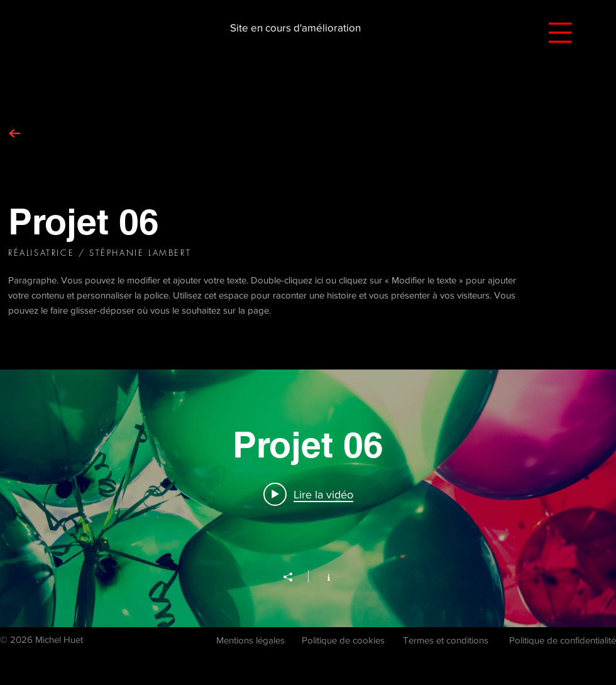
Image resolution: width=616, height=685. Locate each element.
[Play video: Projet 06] (308, 494)
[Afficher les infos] (322, 576)
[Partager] (294, 577)
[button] (560, 33)
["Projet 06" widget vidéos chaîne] (308, 498)
